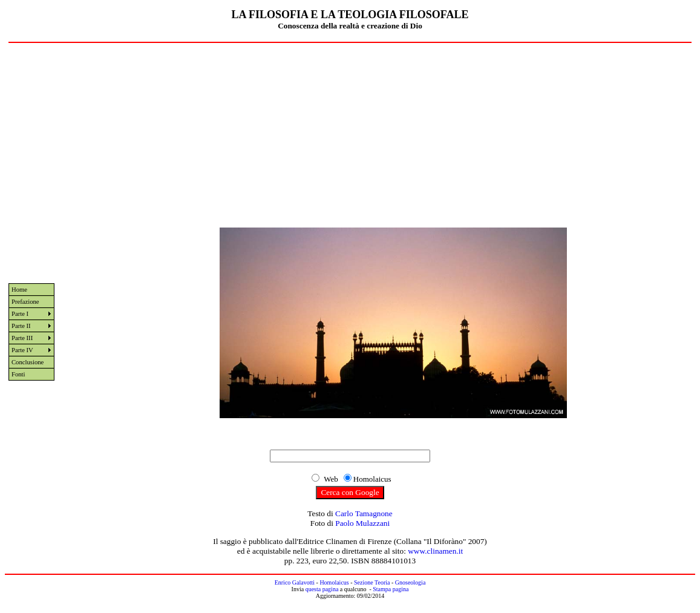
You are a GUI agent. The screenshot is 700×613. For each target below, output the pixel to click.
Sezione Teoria (372, 582)
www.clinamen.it (435, 551)
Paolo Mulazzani (362, 523)
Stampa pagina (391, 589)
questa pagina (322, 589)
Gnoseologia (411, 582)
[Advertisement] (350, 134)
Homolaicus (334, 582)
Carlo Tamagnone (364, 513)
